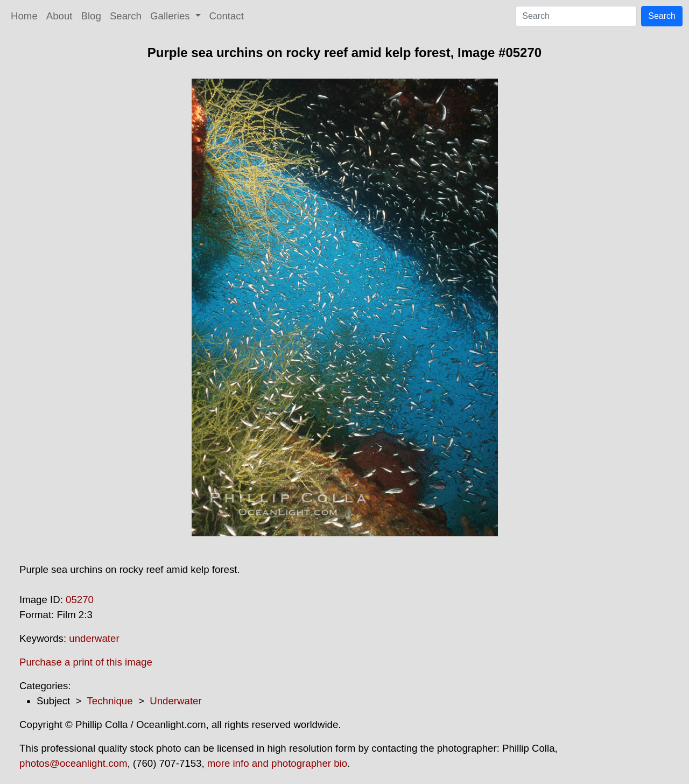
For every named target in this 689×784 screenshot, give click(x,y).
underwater (94, 638)
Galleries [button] (171, 16)
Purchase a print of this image (86, 662)
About (59, 16)
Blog (91, 16)
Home (24, 16)
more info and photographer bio (277, 763)
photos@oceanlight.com (73, 763)
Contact (227, 16)
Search (126, 16)
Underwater (175, 701)
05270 (80, 600)
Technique (110, 701)
